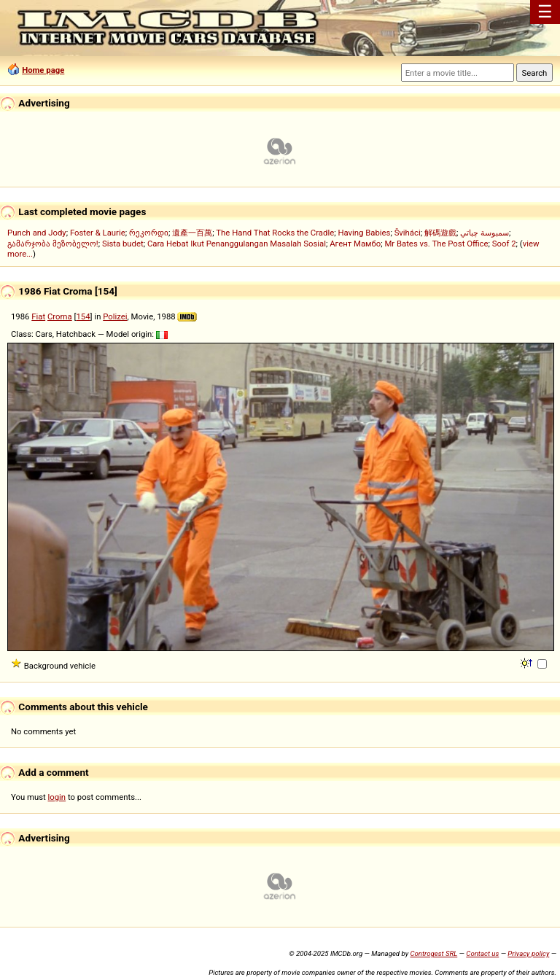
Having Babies (364, 233)
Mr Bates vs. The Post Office (436, 244)
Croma (60, 316)
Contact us (482, 953)
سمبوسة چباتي (485, 233)
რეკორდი (149, 233)
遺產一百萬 (192, 233)
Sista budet (123, 244)
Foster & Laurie (98, 233)
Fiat (38, 316)
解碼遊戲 (440, 233)
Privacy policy (528, 953)
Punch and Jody (37, 233)
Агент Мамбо (355, 244)
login (57, 797)
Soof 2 (504, 244)
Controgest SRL (433, 953)
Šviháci (408, 233)
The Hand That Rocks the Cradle (275, 233)
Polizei (115, 316)
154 (83, 316)
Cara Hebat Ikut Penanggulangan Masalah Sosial (237, 244)
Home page (43, 70)
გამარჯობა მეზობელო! (53, 244)
